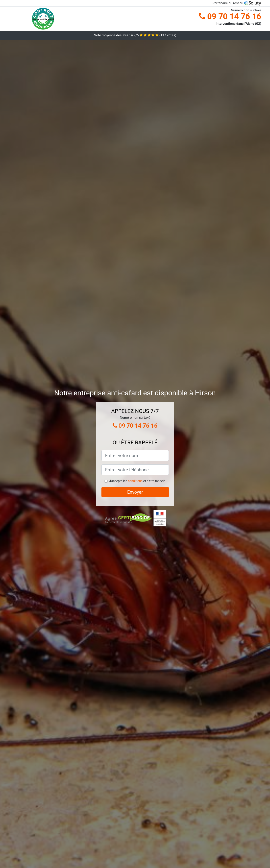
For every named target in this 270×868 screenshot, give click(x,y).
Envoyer (135, 492)
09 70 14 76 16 (230, 16)
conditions (135, 481)
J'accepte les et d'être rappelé (137, 481)
